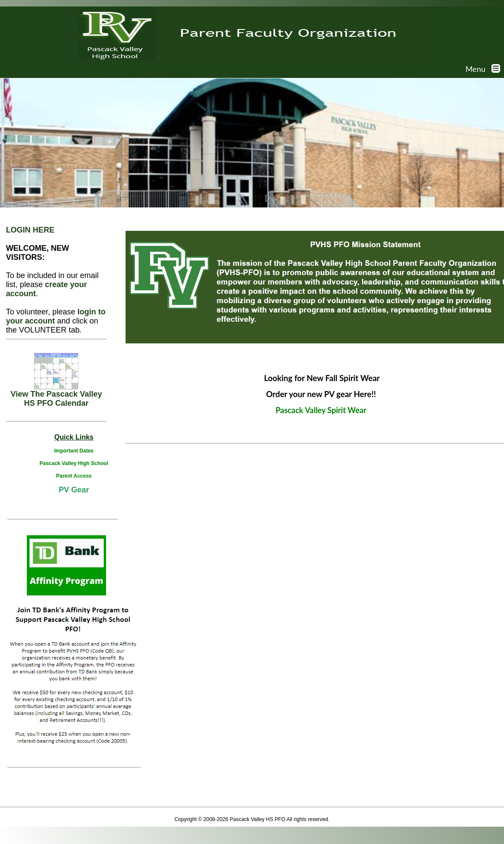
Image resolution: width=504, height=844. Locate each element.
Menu (485, 69)
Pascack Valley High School (74, 463)
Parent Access (74, 476)
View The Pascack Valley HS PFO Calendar (57, 395)
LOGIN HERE (30, 230)
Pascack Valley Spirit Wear (321, 410)
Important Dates (74, 451)
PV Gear (74, 490)
